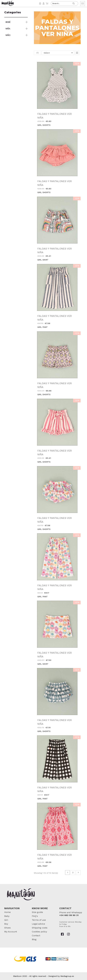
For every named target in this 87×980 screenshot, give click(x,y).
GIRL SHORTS (44, 125)
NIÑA (8, 29)
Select (47, 53)
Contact (36, 935)
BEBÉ (8, 22)
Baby (7, 916)
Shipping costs (40, 928)
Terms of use (39, 920)
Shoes (7, 928)
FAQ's (35, 916)
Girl (6, 920)
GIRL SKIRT (43, 260)
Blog (34, 939)
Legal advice (38, 924)
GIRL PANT (43, 327)
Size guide (37, 912)
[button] (77, 53)
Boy (6, 924)
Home (7, 912)
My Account (11, 932)
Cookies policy (39, 932)
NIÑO (8, 35)
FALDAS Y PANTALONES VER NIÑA (55, 116)
